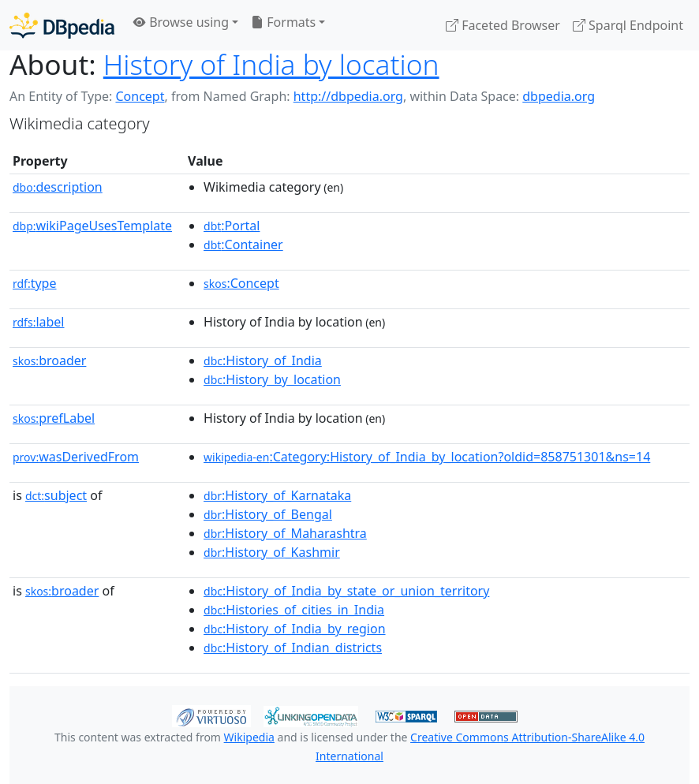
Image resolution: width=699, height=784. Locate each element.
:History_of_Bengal (268, 514)
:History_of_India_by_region (295, 629)
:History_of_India (263, 360)
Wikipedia (249, 737)
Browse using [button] (181, 22)
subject (56, 495)
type (35, 283)
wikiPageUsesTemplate (92, 226)
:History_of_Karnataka (277, 495)
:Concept (241, 283)
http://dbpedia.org (348, 96)
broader (49, 360)
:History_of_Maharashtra (285, 533)
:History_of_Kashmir (272, 552)
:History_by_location (272, 379)
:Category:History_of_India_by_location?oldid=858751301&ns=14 (427, 457)
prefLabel (54, 418)
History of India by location (271, 64)
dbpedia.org (559, 96)
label (39, 322)
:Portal (232, 226)
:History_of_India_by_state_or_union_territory (346, 591)
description (58, 187)
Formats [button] (283, 22)
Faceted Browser (503, 25)
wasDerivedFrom (76, 457)
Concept (140, 96)
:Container (243, 245)
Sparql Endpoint (628, 25)
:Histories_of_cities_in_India (294, 610)
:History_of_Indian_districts (293, 648)
